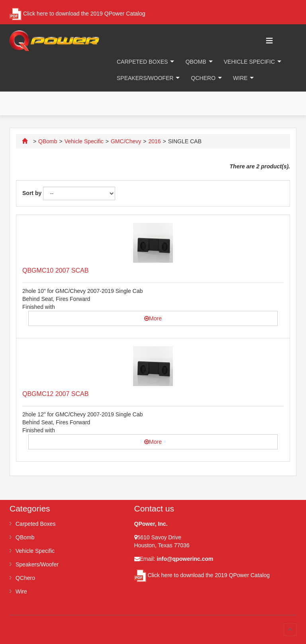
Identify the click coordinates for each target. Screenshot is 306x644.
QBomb (196, 62)
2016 (154, 141)
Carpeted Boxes (142, 62)
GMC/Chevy (126, 141)
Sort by (32, 193)
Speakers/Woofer (145, 78)
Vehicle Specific (249, 62)
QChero (203, 78)
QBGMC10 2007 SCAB (55, 270)
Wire (240, 78)
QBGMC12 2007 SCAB (55, 394)
